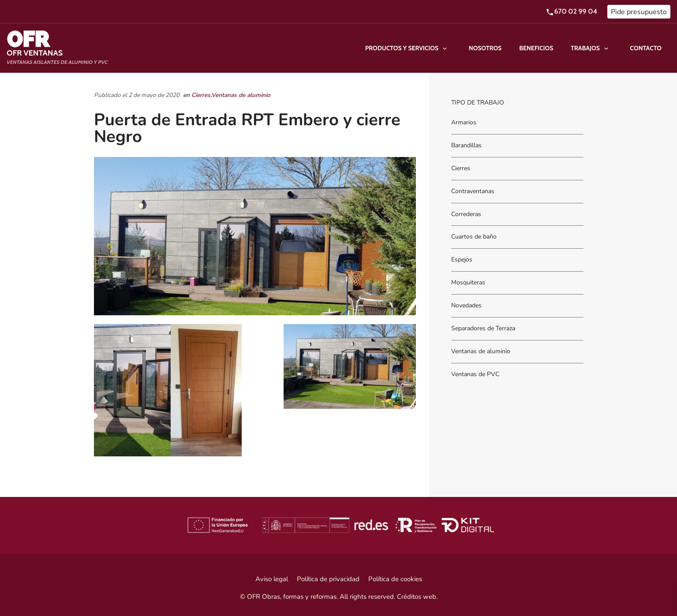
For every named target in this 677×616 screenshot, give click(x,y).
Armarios (464, 122)
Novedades (466, 305)
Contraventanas (473, 191)
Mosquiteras (468, 283)
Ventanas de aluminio (241, 95)
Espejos (462, 260)
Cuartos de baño (474, 237)
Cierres (201, 95)
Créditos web (417, 597)
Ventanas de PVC (475, 374)
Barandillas (466, 145)
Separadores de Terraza (483, 328)
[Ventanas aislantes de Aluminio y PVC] (57, 48)
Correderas (466, 214)
